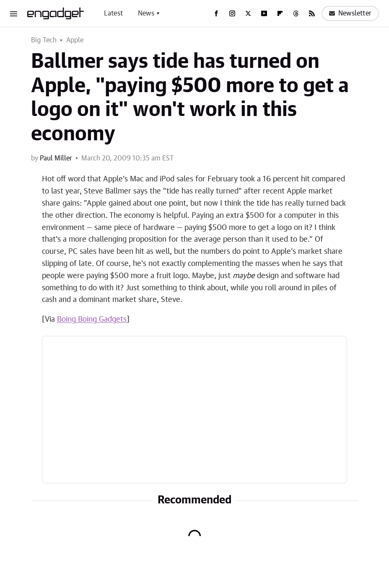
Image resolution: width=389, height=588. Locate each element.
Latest (113, 13)
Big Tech (44, 40)
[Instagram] (232, 13)
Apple (75, 40)
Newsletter (350, 13)
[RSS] (312, 13)
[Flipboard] (280, 13)
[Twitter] (248, 13)
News (146, 13)
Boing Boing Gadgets (92, 320)
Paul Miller (56, 158)
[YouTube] (264, 13)
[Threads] (296, 13)
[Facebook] (216, 13)
